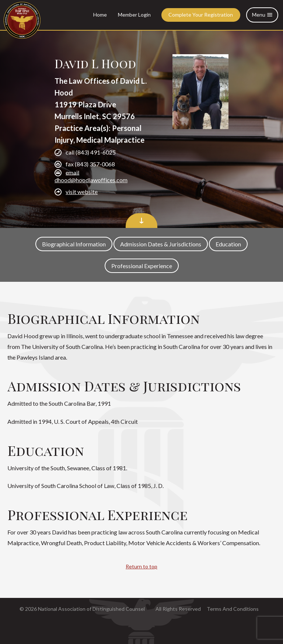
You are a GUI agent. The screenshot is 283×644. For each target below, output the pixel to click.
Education (228, 244)
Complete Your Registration (201, 15)
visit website (82, 192)
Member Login (134, 15)
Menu (262, 15)
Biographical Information (74, 244)
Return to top (141, 566)
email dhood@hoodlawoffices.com (91, 176)
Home (100, 15)
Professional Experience (142, 266)
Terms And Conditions (233, 609)
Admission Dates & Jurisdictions (161, 244)
